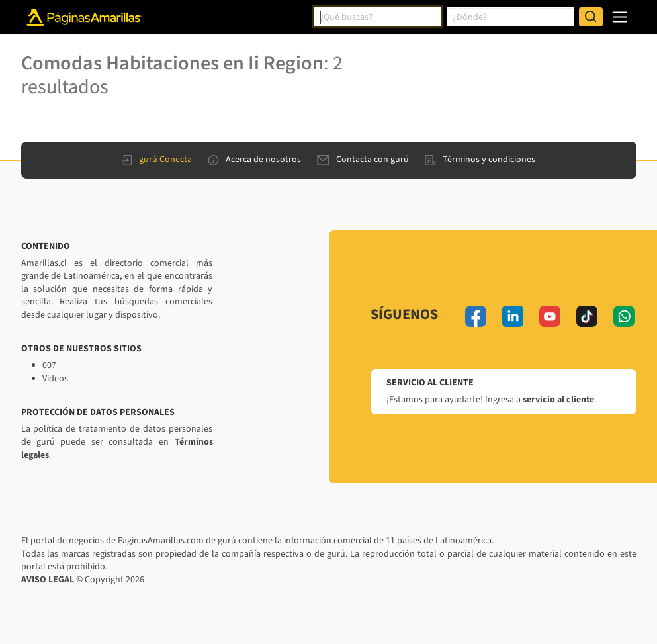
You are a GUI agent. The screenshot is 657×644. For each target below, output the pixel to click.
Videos (55, 379)
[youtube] (550, 316)
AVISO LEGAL (48, 580)
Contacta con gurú (363, 160)
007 (49, 365)
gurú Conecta (157, 160)
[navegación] (620, 17)
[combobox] (378, 17)
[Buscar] (591, 17)
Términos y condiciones (480, 160)
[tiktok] (587, 316)
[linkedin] (513, 316)
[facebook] (476, 316)
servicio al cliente (558, 400)
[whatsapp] (624, 316)
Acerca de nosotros (254, 160)
